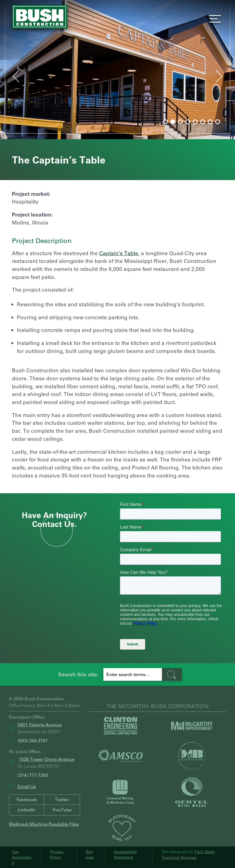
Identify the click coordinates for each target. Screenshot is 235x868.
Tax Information (22, 857)
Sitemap (90, 854)
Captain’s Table (119, 253)
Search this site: (78, 674)
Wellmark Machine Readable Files (44, 824)
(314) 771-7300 (33, 775)
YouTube (62, 810)
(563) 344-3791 (33, 741)
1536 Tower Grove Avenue (47, 759)
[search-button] (172, 675)
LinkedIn (27, 810)
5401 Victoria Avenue (40, 725)
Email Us (27, 786)
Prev (11, 75)
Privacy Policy (57, 854)
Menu (213, 19)
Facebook (27, 799)
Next (225, 78)
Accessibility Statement (126, 854)
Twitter (62, 799)
